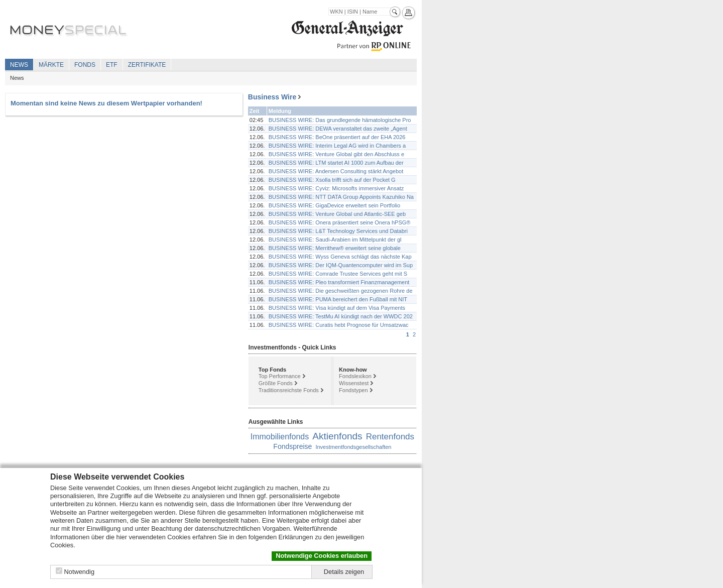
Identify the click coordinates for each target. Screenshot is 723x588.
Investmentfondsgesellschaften (353, 447)
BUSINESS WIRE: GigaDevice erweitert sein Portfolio (334, 205)
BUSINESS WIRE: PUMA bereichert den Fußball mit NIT (338, 299)
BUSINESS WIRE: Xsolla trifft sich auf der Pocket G (332, 180)
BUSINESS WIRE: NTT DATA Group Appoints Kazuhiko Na (341, 197)
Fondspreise (292, 446)
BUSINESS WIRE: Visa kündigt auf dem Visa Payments (337, 308)
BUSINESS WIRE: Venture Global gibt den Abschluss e (336, 154)
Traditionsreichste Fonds (289, 390)
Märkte (51, 65)
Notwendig (79, 572)
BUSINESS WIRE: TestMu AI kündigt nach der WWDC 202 (341, 316)
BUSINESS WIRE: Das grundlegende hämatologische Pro (340, 120)
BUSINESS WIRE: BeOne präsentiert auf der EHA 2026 (337, 137)
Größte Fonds (276, 383)
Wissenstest (354, 383)
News (19, 65)
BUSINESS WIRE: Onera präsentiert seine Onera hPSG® (340, 222)
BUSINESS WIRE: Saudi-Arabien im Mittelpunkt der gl (335, 240)
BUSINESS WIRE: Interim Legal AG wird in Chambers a (337, 146)
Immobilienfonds (280, 437)
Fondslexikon (355, 376)
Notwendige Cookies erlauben (322, 556)
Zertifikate (147, 65)
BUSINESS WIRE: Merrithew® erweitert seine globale (335, 248)
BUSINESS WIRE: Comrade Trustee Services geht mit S (338, 274)
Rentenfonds (390, 437)
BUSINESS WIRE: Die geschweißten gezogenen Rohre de (341, 291)
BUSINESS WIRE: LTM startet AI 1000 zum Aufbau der (336, 163)
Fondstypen (353, 390)
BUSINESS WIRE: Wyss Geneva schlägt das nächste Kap (340, 257)
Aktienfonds (337, 436)
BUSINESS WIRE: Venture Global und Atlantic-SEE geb (337, 214)
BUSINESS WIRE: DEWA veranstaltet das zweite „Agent (338, 129)
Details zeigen (344, 572)
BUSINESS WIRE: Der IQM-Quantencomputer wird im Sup (341, 265)
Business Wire (272, 97)
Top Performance (280, 376)
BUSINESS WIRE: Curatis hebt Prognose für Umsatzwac (339, 325)
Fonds (85, 65)
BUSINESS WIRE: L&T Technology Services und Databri (338, 231)
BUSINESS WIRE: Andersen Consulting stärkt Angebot (336, 171)
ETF (112, 65)
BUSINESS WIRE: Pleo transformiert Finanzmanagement (339, 282)
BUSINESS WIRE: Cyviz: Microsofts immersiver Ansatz (336, 188)
